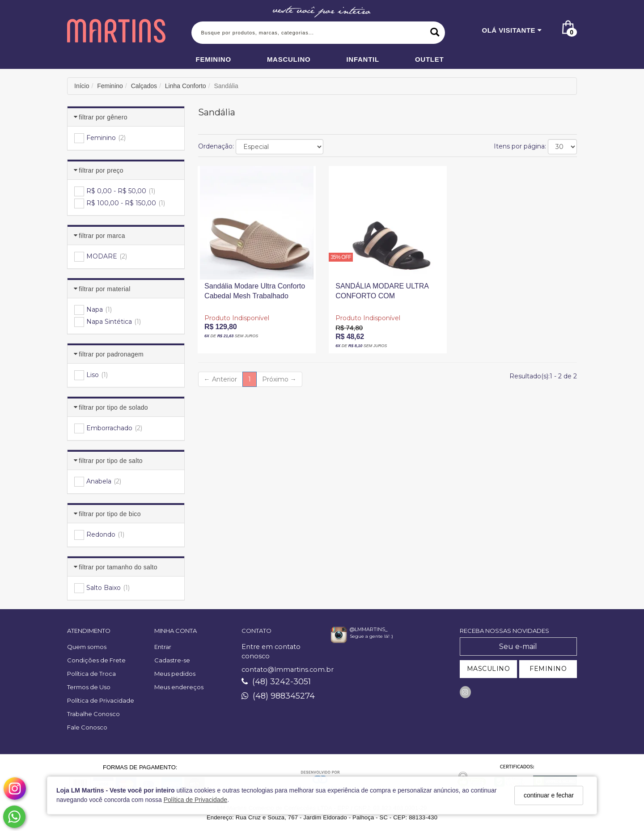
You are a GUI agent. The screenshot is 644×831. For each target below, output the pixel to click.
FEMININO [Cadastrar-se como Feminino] (548, 669)
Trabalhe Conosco (93, 714)
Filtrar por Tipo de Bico (110, 514)
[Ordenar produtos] (280, 147)
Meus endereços (179, 687)
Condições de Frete (96, 660)
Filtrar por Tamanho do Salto (118, 567)
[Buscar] (435, 33)
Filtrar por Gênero (103, 117)
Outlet (430, 59)
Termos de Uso (89, 687)
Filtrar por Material (104, 289)
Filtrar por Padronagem (111, 354)
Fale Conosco (87, 727)
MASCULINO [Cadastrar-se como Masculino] (489, 669)
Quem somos (87, 647)
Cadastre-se (172, 660)
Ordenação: (216, 146)
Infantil (363, 59)
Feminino (214, 59)
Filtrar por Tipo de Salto (111, 461)
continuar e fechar (549, 795)
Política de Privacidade (195, 800)
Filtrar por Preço (101, 170)
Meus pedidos (175, 674)
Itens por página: (520, 146)
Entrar (163, 647)
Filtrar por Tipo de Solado (113, 407)
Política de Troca (91, 674)
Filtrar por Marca (102, 236)
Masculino (289, 59)
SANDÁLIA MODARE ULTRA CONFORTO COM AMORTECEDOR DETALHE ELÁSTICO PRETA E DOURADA (381, 293)
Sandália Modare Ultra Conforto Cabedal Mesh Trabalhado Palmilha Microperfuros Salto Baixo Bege (255, 293)
